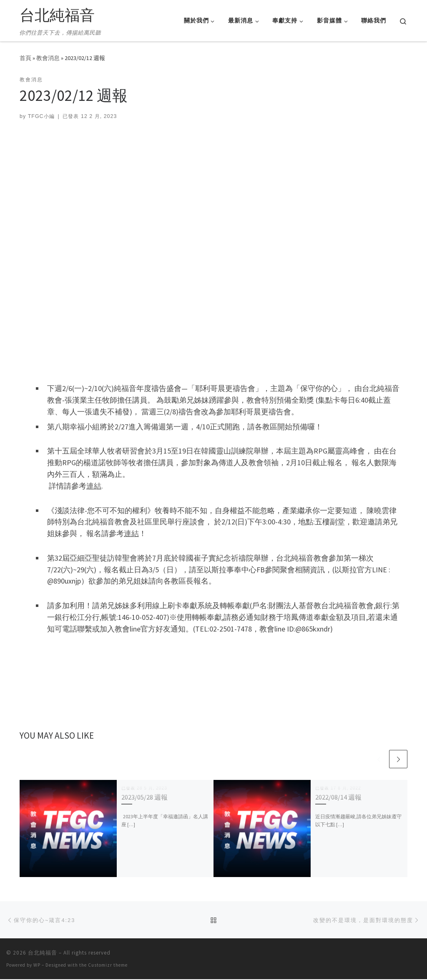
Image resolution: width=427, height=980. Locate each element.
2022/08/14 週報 (338, 797)
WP (37, 966)
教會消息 (48, 58)
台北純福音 (43, 954)
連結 (94, 486)
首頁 (25, 58)
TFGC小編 (41, 116)
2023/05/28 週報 (144, 797)
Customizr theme (108, 966)
